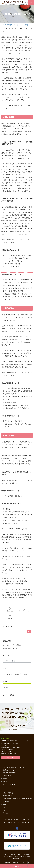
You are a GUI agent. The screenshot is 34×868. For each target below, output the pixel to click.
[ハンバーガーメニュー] (2, 3)
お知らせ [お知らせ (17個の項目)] (8, 674)
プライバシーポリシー (24, 822)
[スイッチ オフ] (25, 3)
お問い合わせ (11, 758)
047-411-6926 (18, 726)
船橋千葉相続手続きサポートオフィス (19, 862)
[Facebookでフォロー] (17, 828)
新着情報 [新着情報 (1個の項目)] (17, 674)
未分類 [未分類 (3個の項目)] (26, 674)
